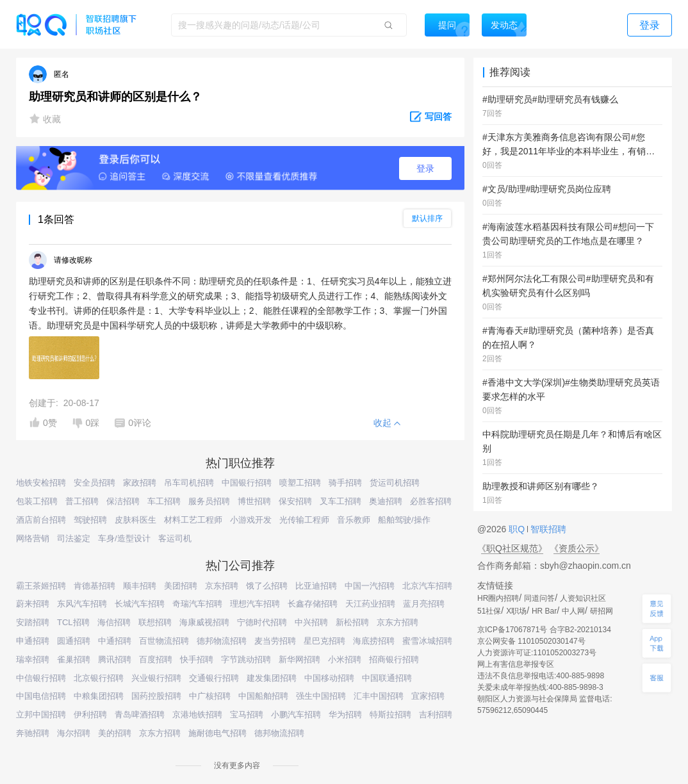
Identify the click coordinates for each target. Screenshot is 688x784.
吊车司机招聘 (189, 483)
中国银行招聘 (247, 483)
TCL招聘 (73, 622)
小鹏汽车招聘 (296, 715)
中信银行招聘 (41, 678)
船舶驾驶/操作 (404, 520)
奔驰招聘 (33, 733)
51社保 (489, 611)
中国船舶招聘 (263, 696)
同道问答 (539, 598)
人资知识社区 (583, 598)
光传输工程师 (304, 520)
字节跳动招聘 (246, 659)
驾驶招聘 (90, 520)
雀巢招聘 (74, 659)
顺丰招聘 (140, 586)
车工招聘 (164, 501)
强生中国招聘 (321, 696)
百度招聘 (156, 659)
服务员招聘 (209, 501)
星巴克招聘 (324, 641)
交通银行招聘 (214, 678)
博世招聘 (254, 501)
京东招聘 (222, 586)
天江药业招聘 (370, 604)
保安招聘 (295, 501)
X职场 (516, 611)
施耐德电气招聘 (217, 733)
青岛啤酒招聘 (140, 715)
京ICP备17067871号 (512, 630)
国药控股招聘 (156, 696)
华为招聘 (345, 715)
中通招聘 (115, 641)
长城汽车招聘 (140, 604)
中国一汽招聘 (370, 586)
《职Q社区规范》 (512, 548)
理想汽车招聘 (255, 604)
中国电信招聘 (41, 696)
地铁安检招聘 (41, 483)
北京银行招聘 (99, 678)
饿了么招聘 (267, 586)
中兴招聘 (311, 622)
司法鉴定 (74, 538)
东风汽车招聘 (82, 604)
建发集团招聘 (272, 678)
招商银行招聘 (394, 659)
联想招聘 (155, 622)
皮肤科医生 (135, 520)
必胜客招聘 (431, 501)
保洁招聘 (123, 501)
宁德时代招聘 (262, 622)
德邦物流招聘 (222, 641)
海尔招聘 (74, 733)
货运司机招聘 (395, 483)
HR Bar (544, 611)
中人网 (573, 611)
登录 (425, 168)
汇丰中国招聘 (379, 696)
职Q (518, 529)
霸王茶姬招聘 (41, 586)
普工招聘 (82, 501)
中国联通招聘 (387, 678)
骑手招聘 (345, 483)
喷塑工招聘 (300, 483)
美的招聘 (115, 733)
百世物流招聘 (164, 641)
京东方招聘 (397, 622)
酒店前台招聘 (41, 520)
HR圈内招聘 (498, 598)
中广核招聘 (210, 696)
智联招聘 (547, 529)
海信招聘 (114, 622)
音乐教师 (354, 520)
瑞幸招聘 (33, 659)
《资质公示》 (577, 548)
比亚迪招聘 (316, 586)
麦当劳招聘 (275, 641)
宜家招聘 (428, 696)
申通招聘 (33, 641)
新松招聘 (352, 622)
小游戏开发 (251, 520)
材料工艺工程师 (193, 520)
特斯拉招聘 (390, 715)
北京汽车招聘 (427, 586)
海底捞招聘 (374, 641)
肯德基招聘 (94, 586)
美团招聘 (181, 586)
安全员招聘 (94, 483)
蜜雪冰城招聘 (427, 641)
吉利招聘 (436, 715)
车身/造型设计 (124, 538)
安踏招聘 (33, 622)
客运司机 (175, 538)
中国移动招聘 (329, 678)
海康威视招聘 (204, 622)
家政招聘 (140, 483)
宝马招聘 (247, 715)
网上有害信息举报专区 (516, 664)
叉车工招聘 (340, 501)
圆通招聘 (74, 641)
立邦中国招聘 (41, 715)
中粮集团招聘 (99, 696)
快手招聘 (197, 659)
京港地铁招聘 (197, 715)
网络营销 (33, 538)
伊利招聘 (90, 715)
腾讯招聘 (115, 659)
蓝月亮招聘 (424, 604)
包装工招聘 (37, 501)
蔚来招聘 (33, 604)
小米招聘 (345, 659)
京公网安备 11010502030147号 (531, 641)
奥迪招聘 (386, 501)
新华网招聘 (299, 659)
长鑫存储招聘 (313, 604)
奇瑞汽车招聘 (197, 604)
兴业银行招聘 (156, 678)
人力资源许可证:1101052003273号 (537, 653)
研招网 (602, 611)
